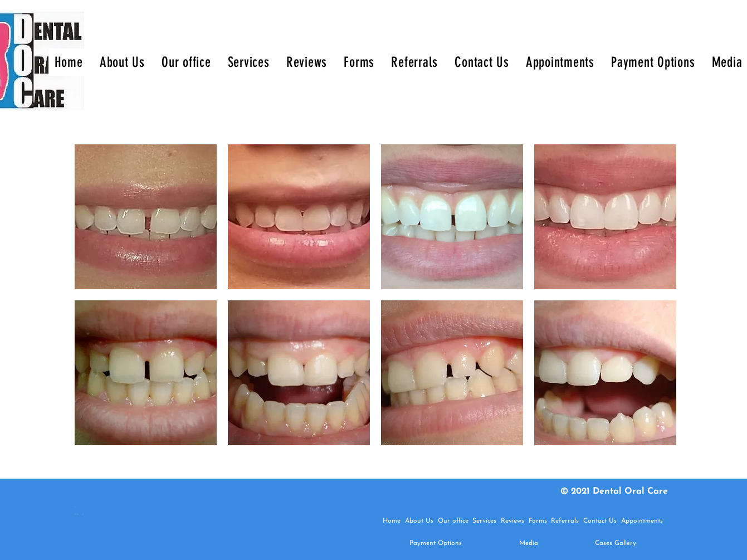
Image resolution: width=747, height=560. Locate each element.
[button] (146, 217)
